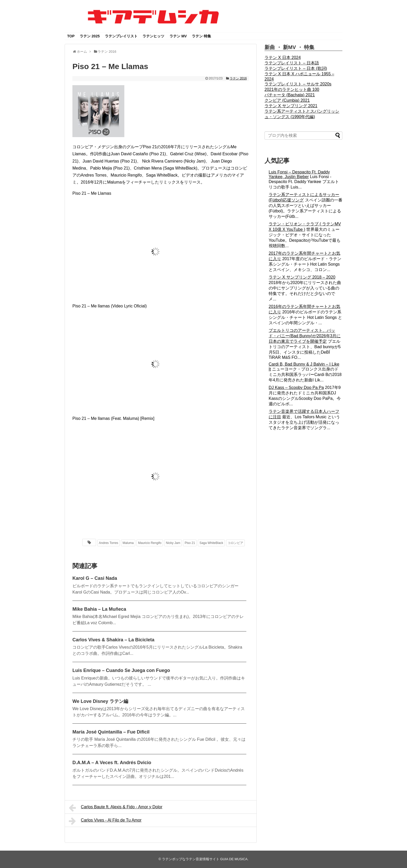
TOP (71, 36)
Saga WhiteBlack (211, 543)
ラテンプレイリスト (121, 36)
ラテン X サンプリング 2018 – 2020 (302, 277)
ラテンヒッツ (153, 36)
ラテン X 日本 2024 (283, 58)
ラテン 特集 (201, 36)
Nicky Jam (173, 543)
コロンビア (235, 543)
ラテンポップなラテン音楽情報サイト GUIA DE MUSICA (205, 859)
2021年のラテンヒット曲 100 (292, 89)
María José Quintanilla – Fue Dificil (111, 732)
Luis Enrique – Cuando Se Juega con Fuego (121, 670)
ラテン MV (178, 36)
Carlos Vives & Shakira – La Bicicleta (113, 640)
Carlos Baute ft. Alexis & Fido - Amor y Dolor (116, 808)
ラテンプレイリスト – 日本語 (292, 63)
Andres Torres (108, 543)
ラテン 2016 (238, 78)
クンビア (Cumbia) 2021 (287, 100)
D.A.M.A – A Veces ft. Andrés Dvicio (112, 763)
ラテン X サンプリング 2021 (291, 106)
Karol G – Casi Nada (95, 578)
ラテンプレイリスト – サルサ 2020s (298, 84)
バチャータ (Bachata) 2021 (290, 95)
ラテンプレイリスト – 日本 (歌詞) (296, 68)
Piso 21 (190, 543)
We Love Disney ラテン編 (100, 701)
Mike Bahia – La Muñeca (99, 609)
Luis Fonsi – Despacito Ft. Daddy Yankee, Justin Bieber (299, 174)
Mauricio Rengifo (150, 543)
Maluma (128, 543)
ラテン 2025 (90, 36)
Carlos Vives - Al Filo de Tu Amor (105, 821)
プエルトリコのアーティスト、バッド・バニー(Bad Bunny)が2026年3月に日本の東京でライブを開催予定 (305, 336)
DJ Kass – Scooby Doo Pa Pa (296, 388)
